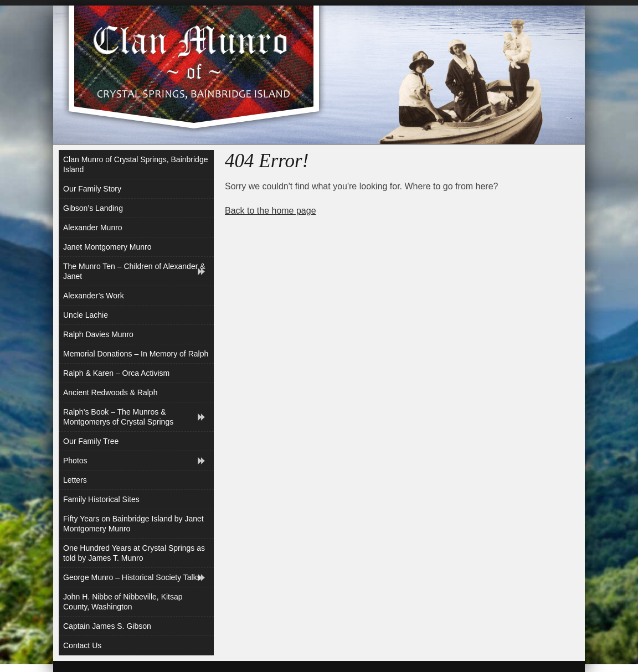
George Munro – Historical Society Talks (132, 577)
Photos (75, 461)
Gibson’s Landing (93, 208)
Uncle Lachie (86, 315)
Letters (75, 480)
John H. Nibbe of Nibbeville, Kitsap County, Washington (123, 602)
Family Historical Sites (101, 499)
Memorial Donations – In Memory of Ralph (136, 354)
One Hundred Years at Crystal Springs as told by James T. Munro (134, 553)
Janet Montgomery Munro (107, 247)
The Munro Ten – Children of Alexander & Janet (134, 271)
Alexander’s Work (94, 296)
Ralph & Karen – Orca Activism (116, 373)
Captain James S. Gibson (107, 626)
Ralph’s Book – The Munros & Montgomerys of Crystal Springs (118, 417)
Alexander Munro (93, 228)
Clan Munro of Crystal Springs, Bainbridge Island (135, 164)
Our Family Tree (91, 441)
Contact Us (82, 645)
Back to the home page (271, 211)
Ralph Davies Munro (98, 334)
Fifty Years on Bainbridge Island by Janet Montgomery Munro (133, 524)
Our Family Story (92, 189)
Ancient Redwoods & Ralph (110, 392)
